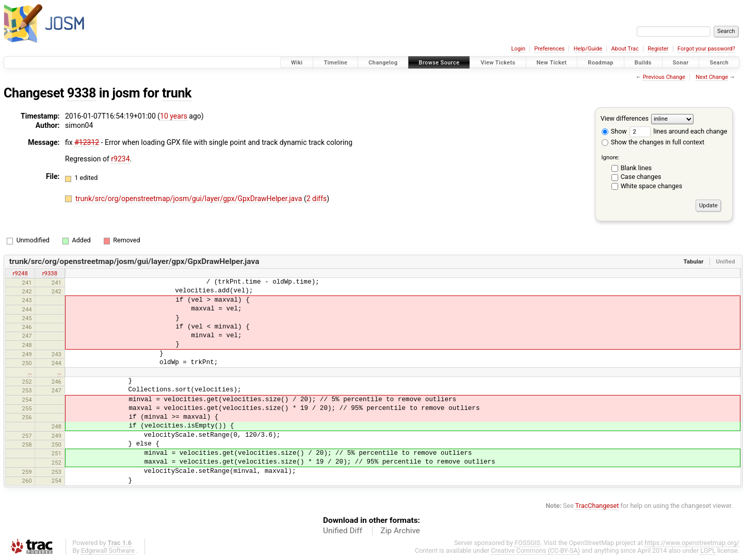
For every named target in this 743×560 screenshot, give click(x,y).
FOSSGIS (527, 543)
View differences (625, 118)
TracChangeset (597, 506)
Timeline (335, 63)
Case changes (641, 177)
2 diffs (317, 199)
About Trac (625, 49)
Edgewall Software (108, 550)
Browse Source (439, 63)
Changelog (383, 63)
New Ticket (552, 63)
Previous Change (664, 77)
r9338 (50, 273)
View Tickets (498, 63)
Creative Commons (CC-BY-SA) (536, 550)
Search (719, 63)
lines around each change (678, 131)
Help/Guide (588, 49)
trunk (177, 93)
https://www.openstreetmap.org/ (692, 543)
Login (518, 49)
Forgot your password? (706, 49)
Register (658, 49)
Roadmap (601, 63)
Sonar (681, 63)
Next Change (712, 77)
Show (614, 131)
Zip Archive (400, 531)
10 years (174, 116)
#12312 (87, 142)
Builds (643, 63)
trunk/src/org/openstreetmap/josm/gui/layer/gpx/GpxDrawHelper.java (190, 199)
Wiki (297, 63)
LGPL (708, 550)
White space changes (652, 186)
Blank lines (636, 168)
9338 (82, 93)
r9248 (20, 273)
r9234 (120, 159)
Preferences (549, 49)
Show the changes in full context (653, 142)
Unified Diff (343, 531)
